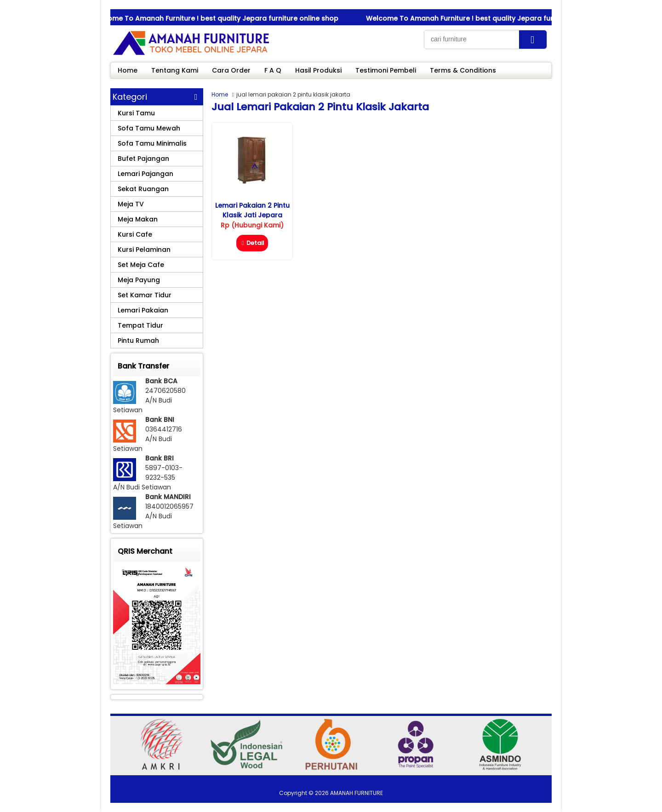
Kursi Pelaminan (144, 250)
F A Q (273, 70)
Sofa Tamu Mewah (149, 128)
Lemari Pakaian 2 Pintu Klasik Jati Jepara (252, 210)
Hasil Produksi (318, 70)
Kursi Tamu (136, 113)
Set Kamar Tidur (145, 295)
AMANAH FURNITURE (357, 793)
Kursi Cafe (135, 234)
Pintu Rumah (138, 341)
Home (128, 70)
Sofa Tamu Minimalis (152, 143)
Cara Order (231, 70)
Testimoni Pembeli (386, 70)
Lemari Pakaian (143, 310)
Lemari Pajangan (146, 174)
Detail (252, 243)
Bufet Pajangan (143, 159)
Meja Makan (138, 219)
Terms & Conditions (463, 70)
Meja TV (131, 204)
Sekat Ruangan (143, 189)
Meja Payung (139, 280)
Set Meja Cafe (141, 265)
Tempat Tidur (140, 325)
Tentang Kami (175, 70)
